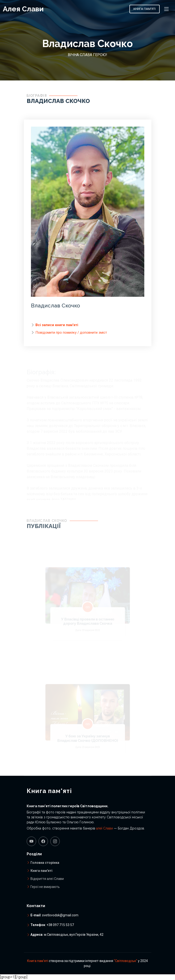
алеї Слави (105, 828)
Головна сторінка (45, 863)
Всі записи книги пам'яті (57, 327)
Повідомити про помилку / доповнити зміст (71, 334)
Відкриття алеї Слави (47, 879)
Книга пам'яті (145, 9)
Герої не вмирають (45, 887)
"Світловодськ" (126, 961)
